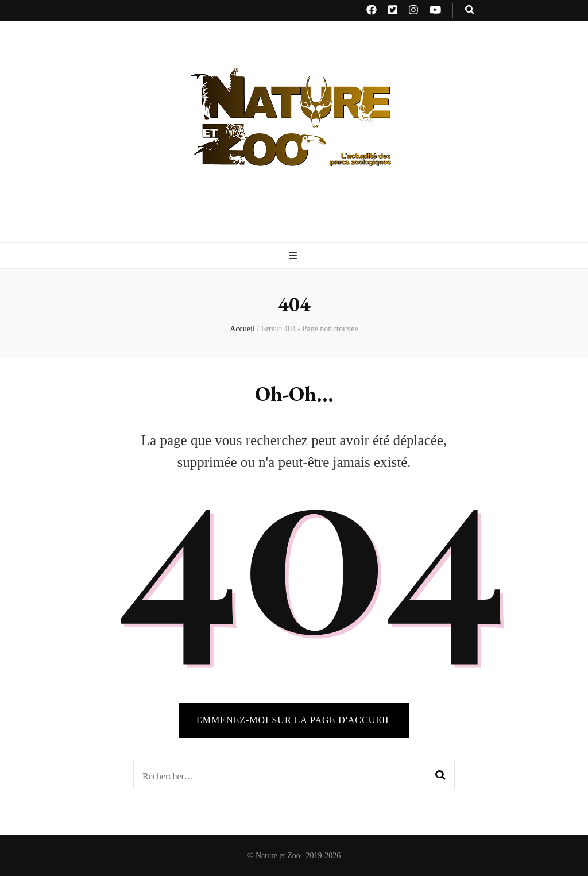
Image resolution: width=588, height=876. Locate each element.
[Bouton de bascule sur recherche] (470, 11)
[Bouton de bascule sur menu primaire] (294, 256)
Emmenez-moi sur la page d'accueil (294, 720)
